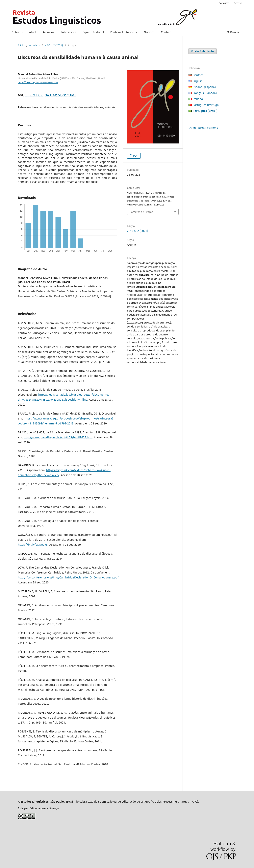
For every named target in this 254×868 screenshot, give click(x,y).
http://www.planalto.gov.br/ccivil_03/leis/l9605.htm (58, 437)
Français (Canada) (205, 93)
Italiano (198, 99)
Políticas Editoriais (123, 32)
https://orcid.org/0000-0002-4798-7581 (38, 82)
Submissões (68, 32)
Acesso (238, 3)
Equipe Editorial (93, 32)
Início (21, 45)
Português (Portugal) (207, 105)
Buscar (233, 32)
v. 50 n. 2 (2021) (54, 45)
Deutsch (198, 75)
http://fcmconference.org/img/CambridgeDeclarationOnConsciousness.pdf (68, 577)
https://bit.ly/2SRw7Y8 (33, 545)
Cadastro (224, 3)
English (198, 81)
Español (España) (204, 87)
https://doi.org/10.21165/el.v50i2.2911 (50, 95)
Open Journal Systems (203, 128)
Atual (33, 32)
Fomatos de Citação (141, 212)
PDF (135, 156)
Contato (166, 32)
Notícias (149, 32)
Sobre (16, 32)
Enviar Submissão (203, 51)
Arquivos (48, 32)
